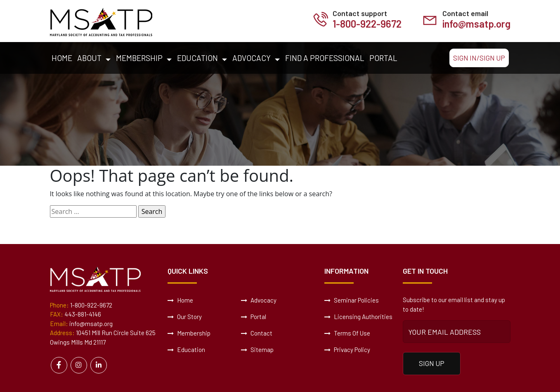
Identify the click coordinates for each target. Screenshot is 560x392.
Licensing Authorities (358, 317)
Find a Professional (325, 58)
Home (62, 58)
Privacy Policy (347, 350)
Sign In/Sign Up (479, 58)
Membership (139, 58)
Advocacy (252, 58)
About (89, 58)
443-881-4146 (83, 314)
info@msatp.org (476, 24)
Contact (257, 333)
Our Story (185, 317)
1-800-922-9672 (367, 24)
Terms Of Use (347, 333)
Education (197, 58)
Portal (383, 58)
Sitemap (257, 350)
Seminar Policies (352, 300)
